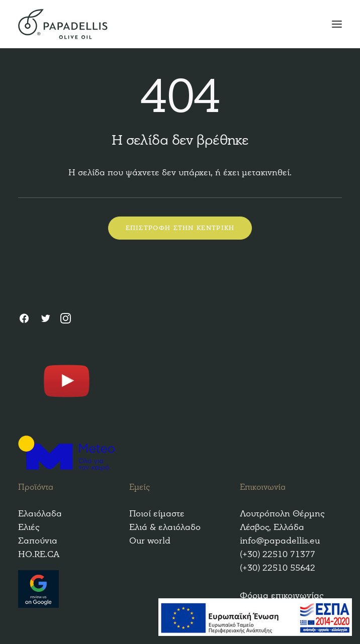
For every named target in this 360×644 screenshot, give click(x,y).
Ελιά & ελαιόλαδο (165, 527)
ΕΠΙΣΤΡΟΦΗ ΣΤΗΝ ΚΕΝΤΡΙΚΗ (180, 228)
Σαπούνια (38, 541)
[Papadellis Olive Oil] (180, 24)
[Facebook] (24, 320)
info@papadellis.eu (280, 541)
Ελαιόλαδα (40, 514)
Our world (150, 541)
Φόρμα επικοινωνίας (282, 596)
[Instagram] (66, 320)
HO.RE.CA (39, 554)
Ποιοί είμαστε (157, 514)
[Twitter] (45, 320)
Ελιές (29, 527)
